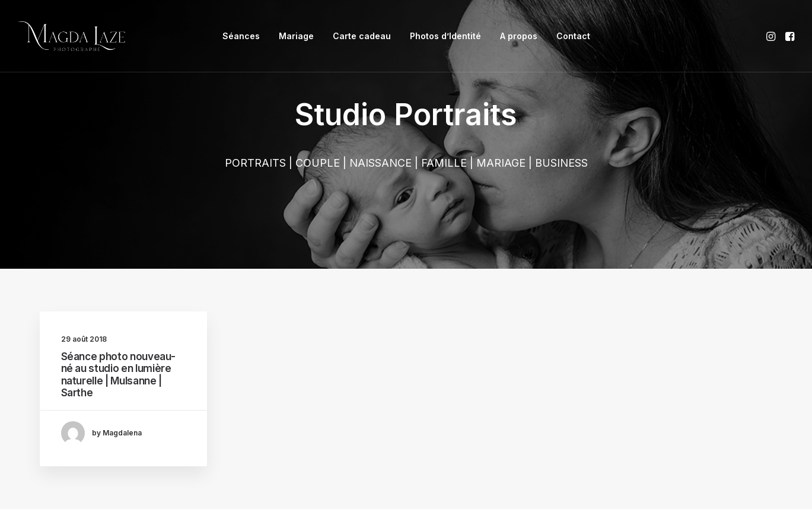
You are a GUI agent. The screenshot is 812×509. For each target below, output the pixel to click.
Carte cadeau (362, 36)
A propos (519, 36)
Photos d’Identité (445, 36)
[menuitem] (241, 36)
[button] (772, 36)
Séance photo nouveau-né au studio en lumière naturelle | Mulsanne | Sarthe (118, 375)
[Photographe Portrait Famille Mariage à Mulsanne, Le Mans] (72, 36)
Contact (573, 36)
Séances (241, 36)
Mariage (296, 36)
